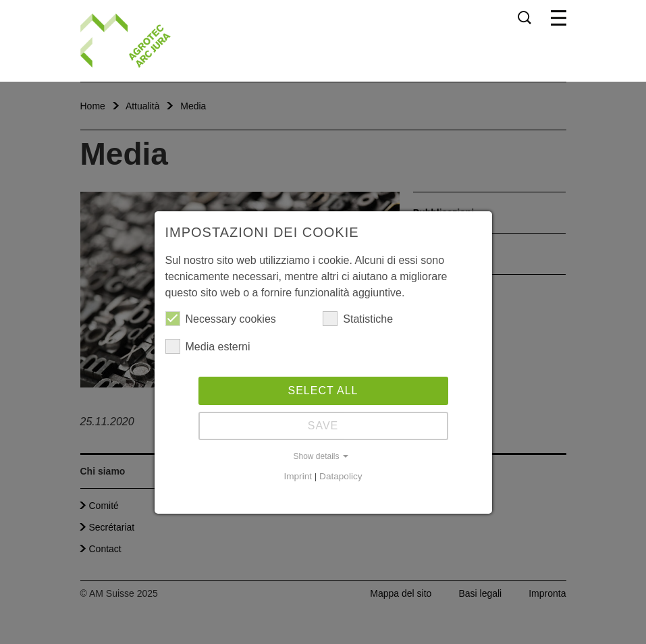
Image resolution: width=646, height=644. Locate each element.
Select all (323, 391)
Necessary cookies (221, 319)
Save (323, 426)
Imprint (298, 476)
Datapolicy (341, 476)
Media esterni (208, 346)
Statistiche (358, 319)
